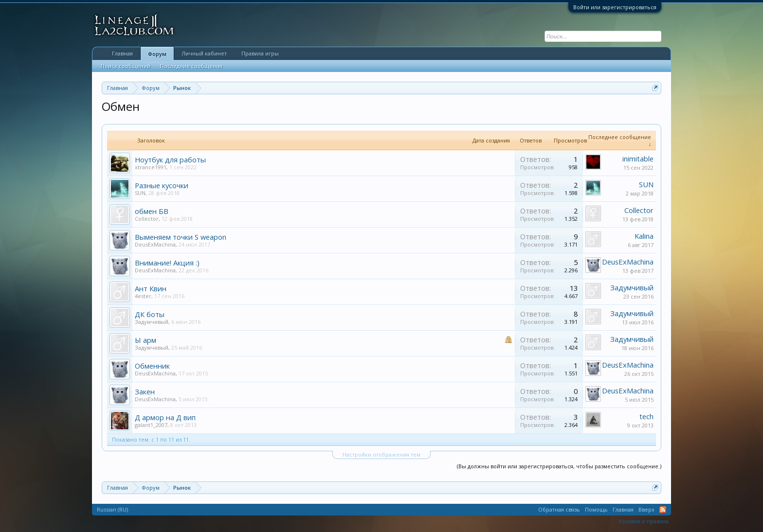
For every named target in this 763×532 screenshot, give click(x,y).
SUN (140, 193)
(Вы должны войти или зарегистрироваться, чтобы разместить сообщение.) (559, 466)
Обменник (152, 366)
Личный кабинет (204, 53)
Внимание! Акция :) (167, 263)
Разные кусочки (162, 185)
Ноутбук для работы (170, 160)
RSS (663, 510)
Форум (157, 54)
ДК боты (150, 314)
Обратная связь (559, 509)
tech (646, 416)
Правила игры (260, 53)
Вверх (646, 509)
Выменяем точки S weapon (181, 237)
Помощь (596, 509)
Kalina (644, 236)
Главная (122, 53)
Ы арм (145, 340)
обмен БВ (152, 211)
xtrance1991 (151, 167)
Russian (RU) (112, 509)
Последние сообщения (191, 66)
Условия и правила (644, 521)
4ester (143, 296)
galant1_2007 (151, 425)
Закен (145, 391)
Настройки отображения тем (381, 454)
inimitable (638, 159)
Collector (147, 219)
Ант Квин (151, 288)
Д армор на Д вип (165, 417)
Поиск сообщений (126, 66)
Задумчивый (632, 287)
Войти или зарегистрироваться (615, 7)
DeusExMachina (155, 244)
